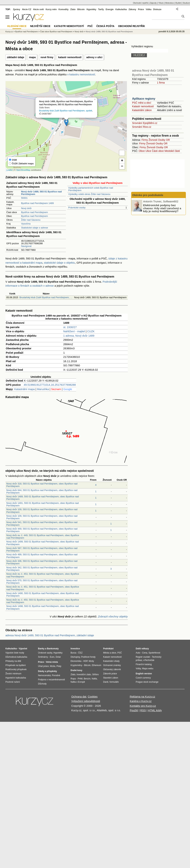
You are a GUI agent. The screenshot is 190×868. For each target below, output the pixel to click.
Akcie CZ (27, 9)
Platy (59, 666)
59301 (24, 198)
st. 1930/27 (70, 327)
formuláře (114, 682)
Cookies (93, 697)
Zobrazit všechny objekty (113, 616)
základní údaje (16, 57)
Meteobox (170, 3)
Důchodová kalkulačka (16, 657)
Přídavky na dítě (13, 661)
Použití (134, 710)
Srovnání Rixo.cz (142, 127)
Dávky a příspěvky (47, 671)
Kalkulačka (121, 9)
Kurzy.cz (9, 32)
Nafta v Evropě (78, 682)
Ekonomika (76, 661)
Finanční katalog (144, 664)
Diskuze (157, 9)
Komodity (63, 9)
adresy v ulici (94, 57)
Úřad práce (43, 666)
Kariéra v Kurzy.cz (141, 701)
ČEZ (80, 653)
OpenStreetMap (23, 170)
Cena (145, 653)
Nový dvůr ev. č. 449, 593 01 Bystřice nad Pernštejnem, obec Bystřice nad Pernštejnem (43, 537)
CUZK (91, 331)
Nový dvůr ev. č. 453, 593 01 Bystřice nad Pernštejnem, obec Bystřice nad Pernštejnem (43, 575)
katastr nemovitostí (70, 57)
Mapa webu (148, 669)
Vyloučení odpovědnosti (86, 701)
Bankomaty (53, 649)
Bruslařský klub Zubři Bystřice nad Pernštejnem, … (46, 297)
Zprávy (17, 9)
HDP (85, 661)
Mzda (53, 666)
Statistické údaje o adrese (34, 228)
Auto (138, 653)
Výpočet (23, 649)
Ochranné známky (112, 665)
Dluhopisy (75, 657)
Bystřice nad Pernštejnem (34, 212)
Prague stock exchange (147, 682)
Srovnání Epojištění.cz (145, 123)
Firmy (145, 140)
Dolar (58, 657)
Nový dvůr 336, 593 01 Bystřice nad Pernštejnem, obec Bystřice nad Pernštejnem (42, 562)
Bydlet (178, 3)
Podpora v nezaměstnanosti (51, 680)
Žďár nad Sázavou (31, 220)
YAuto (161, 3)
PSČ (90, 26)
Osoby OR (164, 140)
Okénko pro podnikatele (148, 195)
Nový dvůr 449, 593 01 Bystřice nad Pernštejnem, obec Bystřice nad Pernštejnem (42, 530)
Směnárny (43, 657)
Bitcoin (81, 9)
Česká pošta (105, 26)
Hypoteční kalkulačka (16, 678)
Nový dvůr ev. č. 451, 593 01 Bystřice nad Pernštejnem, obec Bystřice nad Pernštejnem (43, 588)
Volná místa (52, 662)
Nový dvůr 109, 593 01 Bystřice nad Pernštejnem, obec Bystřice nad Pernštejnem (42, 511)
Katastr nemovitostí (143, 106)
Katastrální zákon (142, 110)
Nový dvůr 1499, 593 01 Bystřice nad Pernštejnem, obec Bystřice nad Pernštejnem (43, 543)
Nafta (94, 679)
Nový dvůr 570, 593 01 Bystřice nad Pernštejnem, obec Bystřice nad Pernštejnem (42, 582)
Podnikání (108, 649)
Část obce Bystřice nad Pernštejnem (56, 32)
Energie (110, 9)
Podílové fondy (88, 657)
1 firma (161, 83)
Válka (148, 9)
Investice (75, 649)
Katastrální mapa (25, 389)
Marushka (43, 389)
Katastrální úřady (111, 661)
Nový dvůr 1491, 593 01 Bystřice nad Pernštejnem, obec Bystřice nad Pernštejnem (43, 504)
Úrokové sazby (45, 653)
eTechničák (149, 660)
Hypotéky (91, 9)
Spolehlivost (154, 653)
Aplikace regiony (144, 99)
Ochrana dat (79, 697)
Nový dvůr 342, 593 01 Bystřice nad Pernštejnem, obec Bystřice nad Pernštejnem (42, 569)
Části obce (158, 151)
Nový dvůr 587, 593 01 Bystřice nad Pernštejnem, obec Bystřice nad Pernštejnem (42, 549)
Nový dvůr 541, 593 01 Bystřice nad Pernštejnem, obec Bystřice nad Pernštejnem (42, 523)
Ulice (148, 151)
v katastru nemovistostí (81, 74)
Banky (41, 649)
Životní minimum (13, 674)
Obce (142, 151)
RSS (143, 710)
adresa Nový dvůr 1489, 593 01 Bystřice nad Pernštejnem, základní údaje (50, 635)
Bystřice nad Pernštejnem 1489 (37, 203)
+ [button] (122, 161)
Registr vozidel (143, 657)
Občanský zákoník (112, 669)
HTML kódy (155, 710)
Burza (73, 653)
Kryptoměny (76, 665)
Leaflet (9, 170)
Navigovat (26, 246)
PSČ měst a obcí (142, 103)
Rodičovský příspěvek (16, 669)
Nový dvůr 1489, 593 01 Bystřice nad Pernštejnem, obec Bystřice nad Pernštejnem (43, 498)
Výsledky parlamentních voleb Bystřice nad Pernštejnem (91, 189)
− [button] (122, 166)
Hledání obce (17, 26)
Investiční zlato (84, 675)
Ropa (73, 679)
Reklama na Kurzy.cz (142, 697)
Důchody (42, 684)
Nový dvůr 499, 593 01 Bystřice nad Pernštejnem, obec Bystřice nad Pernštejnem (42, 556)
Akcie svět (38, 9)
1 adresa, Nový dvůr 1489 (79, 336)
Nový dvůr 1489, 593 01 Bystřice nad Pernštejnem (109, 32)
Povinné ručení (13, 682)
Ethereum (96, 665)
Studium (186, 3)
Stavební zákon (111, 678)
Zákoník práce (110, 674)
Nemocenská (44, 675)
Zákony (132, 9)
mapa (32, 57)
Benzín (87, 679)
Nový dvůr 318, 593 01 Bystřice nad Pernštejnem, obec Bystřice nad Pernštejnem (42, 485)
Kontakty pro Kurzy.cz (143, 706)
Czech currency (143, 678)
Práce (141, 9)
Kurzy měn (51, 9)
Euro (52, 657)
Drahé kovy (76, 670)
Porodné (56, 675)
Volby (138, 669)
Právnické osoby (77, 208)
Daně (106, 682)
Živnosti (153, 140)
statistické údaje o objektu (60, 263)
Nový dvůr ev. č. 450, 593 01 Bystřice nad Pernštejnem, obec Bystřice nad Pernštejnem (43, 601)
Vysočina (26, 224)
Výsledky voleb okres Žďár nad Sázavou (89, 194)
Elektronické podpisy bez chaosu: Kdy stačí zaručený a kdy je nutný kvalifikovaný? (162, 208)
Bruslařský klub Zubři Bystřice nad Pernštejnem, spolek (66, 111)
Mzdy (91, 661)
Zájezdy (153, 3)
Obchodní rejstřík (141, 3)
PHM (80, 679)
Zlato (73, 9)
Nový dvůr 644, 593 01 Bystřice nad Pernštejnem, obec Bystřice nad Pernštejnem (42, 491)
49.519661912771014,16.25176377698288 (50, 385)
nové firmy (47, 57)
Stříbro (95, 675)
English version (144, 674)
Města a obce (110, 653)
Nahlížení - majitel (74, 331)
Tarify (101, 9)
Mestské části (172, 151)
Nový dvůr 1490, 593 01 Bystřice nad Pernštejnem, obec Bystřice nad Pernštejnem (43, 595)
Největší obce (40, 26)
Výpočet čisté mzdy (15, 653)
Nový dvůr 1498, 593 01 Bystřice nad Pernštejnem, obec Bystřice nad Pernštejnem (43, 607)
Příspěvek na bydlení (16, 665)
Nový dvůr (26, 208)
